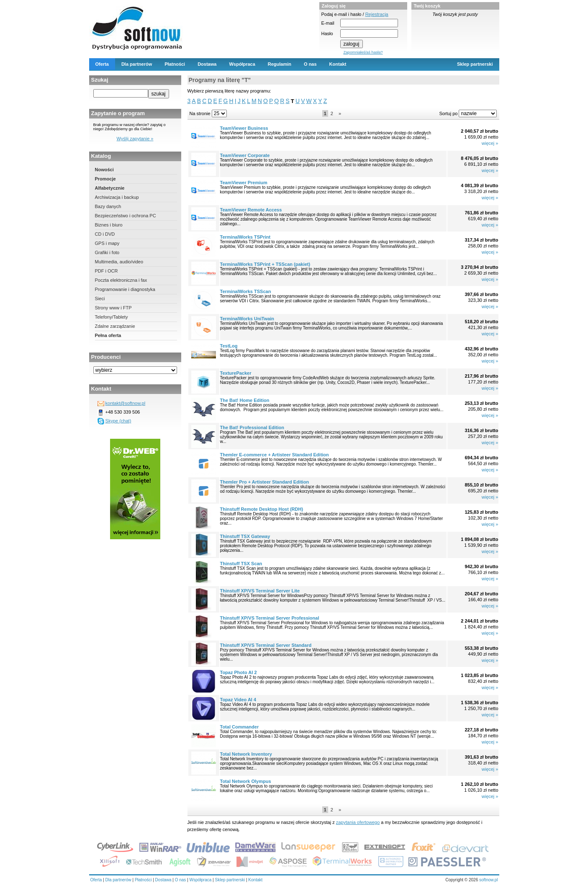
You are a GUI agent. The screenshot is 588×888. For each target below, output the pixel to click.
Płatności (175, 64)
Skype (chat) (118, 421)
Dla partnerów (137, 64)
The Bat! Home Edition (245, 400)
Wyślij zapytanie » (135, 139)
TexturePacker (236, 373)
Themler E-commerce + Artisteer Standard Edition (275, 455)
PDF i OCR (107, 271)
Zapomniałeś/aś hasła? (363, 52)
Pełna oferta (108, 335)
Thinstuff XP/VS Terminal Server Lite (260, 591)
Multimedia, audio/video (119, 262)
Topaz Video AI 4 (238, 700)
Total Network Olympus (246, 781)
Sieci (100, 299)
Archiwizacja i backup (117, 197)
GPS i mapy (107, 243)
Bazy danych (108, 206)
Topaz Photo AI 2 (239, 672)
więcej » (490, 143)
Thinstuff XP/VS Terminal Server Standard (266, 645)
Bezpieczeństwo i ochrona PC (126, 216)
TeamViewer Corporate (245, 155)
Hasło (327, 33)
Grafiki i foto (107, 252)
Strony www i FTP (113, 308)
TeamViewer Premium (244, 183)
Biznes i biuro (109, 225)
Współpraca (242, 64)
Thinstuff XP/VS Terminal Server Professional (270, 618)
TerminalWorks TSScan (246, 291)
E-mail (328, 23)
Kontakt (338, 64)
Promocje (105, 179)
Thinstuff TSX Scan (241, 564)
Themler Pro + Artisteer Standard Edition (265, 482)
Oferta (102, 64)
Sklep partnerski (475, 64)
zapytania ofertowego (358, 822)
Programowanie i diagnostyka (125, 289)
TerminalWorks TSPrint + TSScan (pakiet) (265, 264)
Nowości (104, 170)
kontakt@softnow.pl (126, 403)
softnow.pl (488, 880)
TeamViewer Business (244, 128)
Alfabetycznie (110, 188)
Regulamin (280, 64)
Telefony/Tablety (112, 317)
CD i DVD (105, 234)
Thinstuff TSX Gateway (245, 536)
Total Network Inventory (246, 754)
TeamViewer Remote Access (251, 210)
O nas (310, 64)
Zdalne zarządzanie (115, 326)
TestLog (229, 346)
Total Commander (240, 727)
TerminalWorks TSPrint (245, 237)
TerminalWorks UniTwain (247, 319)
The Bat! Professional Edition (252, 427)
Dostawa (207, 64)
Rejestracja (377, 14)
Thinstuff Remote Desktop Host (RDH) (262, 509)
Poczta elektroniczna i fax (121, 280)
